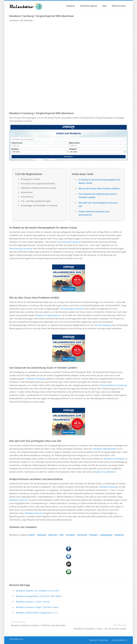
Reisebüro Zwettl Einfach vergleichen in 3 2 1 (37, 613)
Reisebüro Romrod (18, 500)
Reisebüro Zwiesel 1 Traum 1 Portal (33, 602)
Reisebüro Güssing (108, 487)
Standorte (70, 6)
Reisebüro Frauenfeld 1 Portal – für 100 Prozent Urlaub (98, 627)
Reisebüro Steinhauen (114, 459)
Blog (104, 6)
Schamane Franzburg (35, 379)
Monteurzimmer (119, 6)
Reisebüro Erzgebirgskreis (48, 315)
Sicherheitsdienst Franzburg (113, 385)
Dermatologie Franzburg (72, 309)
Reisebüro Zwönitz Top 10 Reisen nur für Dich (38, 591)
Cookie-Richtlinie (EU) (119, 640)
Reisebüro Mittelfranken (105, 449)
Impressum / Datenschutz (99, 640)
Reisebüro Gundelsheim (105, 472)
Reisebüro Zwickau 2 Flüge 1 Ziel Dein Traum (37, 607)
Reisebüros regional (89, 6)
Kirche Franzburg (103, 325)
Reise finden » (68, 157)
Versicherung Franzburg (69, 242)
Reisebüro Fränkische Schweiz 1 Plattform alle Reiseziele (39, 624)
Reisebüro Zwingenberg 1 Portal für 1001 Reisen (39, 596)
